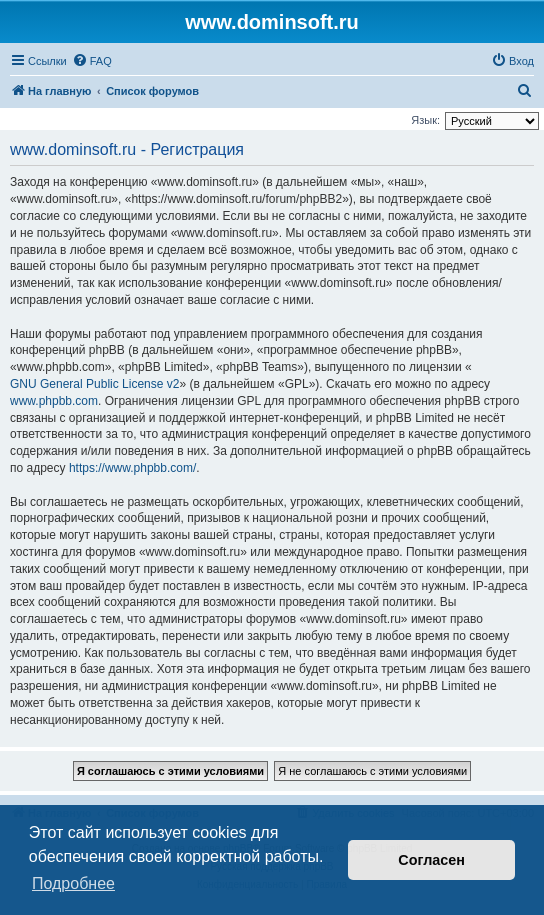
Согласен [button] (431, 860)
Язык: (425, 120)
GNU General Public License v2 (94, 384)
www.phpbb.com (54, 401)
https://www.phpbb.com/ (132, 468)
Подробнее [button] (73, 883)
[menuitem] (92, 61)
